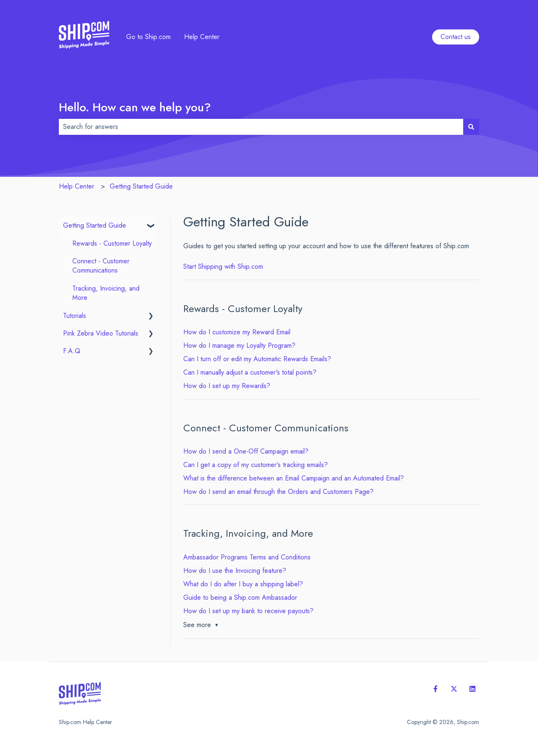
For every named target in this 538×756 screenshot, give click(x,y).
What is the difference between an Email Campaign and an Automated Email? (294, 478)
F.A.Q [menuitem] (72, 351)
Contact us (464, 8)
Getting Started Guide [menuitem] (95, 225)
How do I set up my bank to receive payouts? (248, 611)
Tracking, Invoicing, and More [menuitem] (106, 293)
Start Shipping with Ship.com (223, 266)
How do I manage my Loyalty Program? (239, 345)
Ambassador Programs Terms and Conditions (247, 557)
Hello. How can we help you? (135, 107)
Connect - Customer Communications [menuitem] (101, 266)
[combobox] (261, 127)
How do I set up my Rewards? (227, 386)
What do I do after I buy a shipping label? (243, 584)
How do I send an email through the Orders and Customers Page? (278, 492)
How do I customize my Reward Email (237, 332)
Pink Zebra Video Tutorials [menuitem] (101, 333)
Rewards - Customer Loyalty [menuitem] (112, 243)
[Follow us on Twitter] (454, 689)
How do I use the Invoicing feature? (235, 571)
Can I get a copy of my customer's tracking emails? (256, 465)
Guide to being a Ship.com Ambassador (240, 597)
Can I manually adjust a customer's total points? (250, 372)
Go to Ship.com (148, 37)
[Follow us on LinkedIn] (472, 689)
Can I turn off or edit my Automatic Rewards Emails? (257, 359)
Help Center (202, 37)
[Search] (471, 127)
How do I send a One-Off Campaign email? (246, 451)
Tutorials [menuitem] (75, 316)
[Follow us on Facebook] (435, 689)
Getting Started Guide (141, 186)
